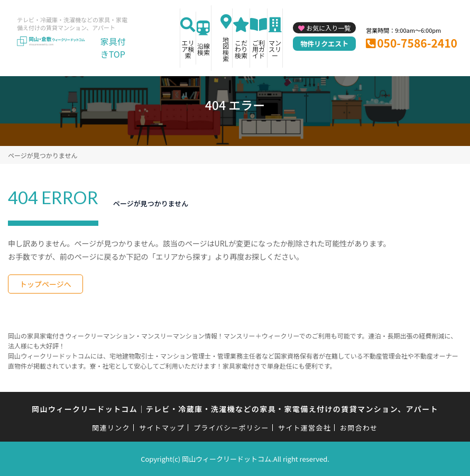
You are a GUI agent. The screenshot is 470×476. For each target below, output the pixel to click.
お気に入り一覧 (328, 28)
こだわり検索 (241, 49)
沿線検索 (204, 49)
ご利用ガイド (259, 49)
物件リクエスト (324, 44)
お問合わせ (359, 428)
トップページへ (45, 284)
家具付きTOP (113, 48)
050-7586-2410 (417, 43)
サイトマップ (162, 428)
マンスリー (275, 49)
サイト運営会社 (305, 428)
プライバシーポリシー (231, 428)
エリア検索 (188, 49)
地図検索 (226, 49)
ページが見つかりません (43, 155)
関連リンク (111, 428)
